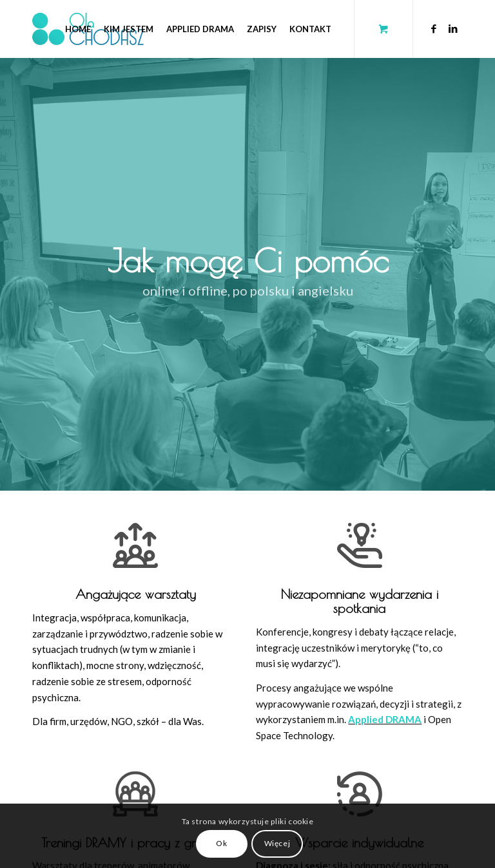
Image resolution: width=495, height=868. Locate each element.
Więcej (277, 843)
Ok (221, 843)
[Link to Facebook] (434, 28)
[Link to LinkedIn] (453, 28)
